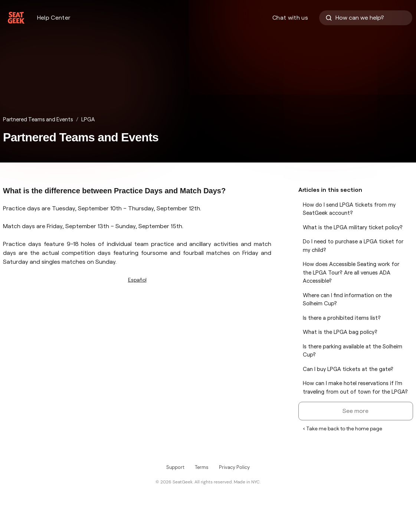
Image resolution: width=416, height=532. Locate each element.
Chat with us (290, 18)
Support (175, 467)
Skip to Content (0, 0)
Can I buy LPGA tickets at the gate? (348, 369)
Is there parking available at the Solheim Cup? (353, 351)
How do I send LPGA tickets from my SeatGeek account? (349, 209)
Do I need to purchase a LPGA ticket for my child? (353, 246)
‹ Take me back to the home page (343, 428)
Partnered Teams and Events (38, 119)
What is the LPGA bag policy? (340, 332)
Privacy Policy (234, 467)
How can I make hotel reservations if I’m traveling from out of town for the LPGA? (355, 387)
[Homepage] (16, 18)
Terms (202, 467)
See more (356, 411)
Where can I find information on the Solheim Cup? (347, 300)
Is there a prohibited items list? (342, 318)
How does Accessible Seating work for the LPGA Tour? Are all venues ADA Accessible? (351, 272)
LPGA (88, 119)
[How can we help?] (366, 18)
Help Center (54, 18)
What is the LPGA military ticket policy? (353, 227)
